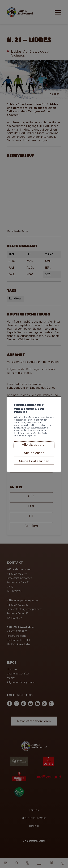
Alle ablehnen (34, 472)
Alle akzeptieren (34, 463)
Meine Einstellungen (34, 480)
